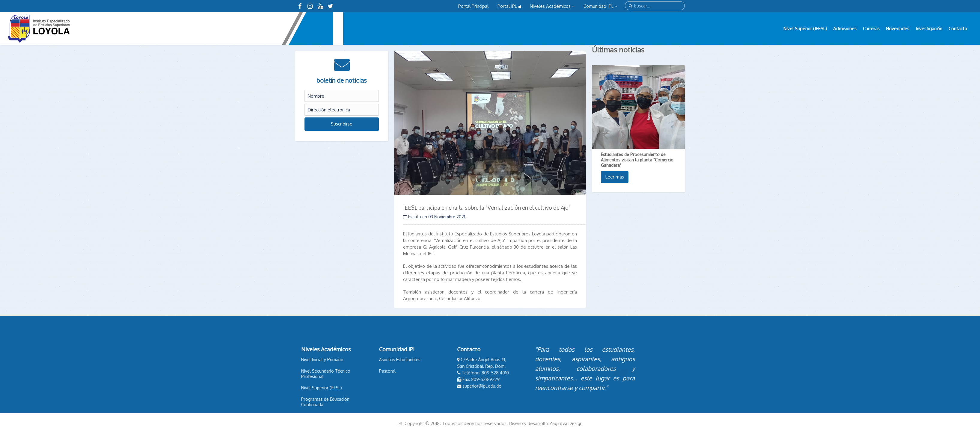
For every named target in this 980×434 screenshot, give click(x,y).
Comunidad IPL (600, 6)
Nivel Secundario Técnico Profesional (305, 374)
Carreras (871, 29)
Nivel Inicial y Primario (302, 360)
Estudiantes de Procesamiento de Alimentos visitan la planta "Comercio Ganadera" (637, 160)
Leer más (615, 177)
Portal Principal (473, 6)
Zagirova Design (566, 423)
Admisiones (845, 29)
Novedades (898, 29)
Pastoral (367, 371)
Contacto (958, 29)
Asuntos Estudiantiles (379, 360)
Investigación (929, 29)
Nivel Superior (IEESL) (805, 29)
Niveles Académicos (552, 6)
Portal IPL (509, 6)
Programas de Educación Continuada (305, 402)
